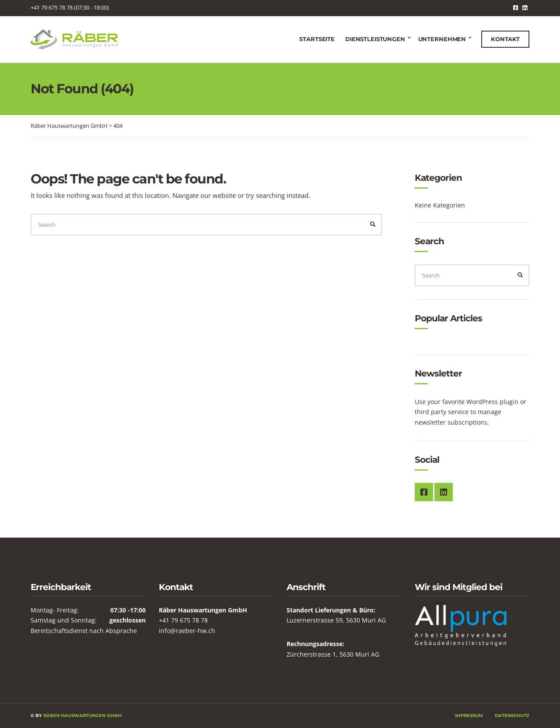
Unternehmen (442, 39)
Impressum (469, 716)
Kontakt (505, 39)
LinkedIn (525, 8)
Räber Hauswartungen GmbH (82, 716)
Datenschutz (512, 716)
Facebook (516, 8)
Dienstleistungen (375, 39)
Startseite (317, 39)
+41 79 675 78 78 (183, 620)
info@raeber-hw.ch (187, 631)
